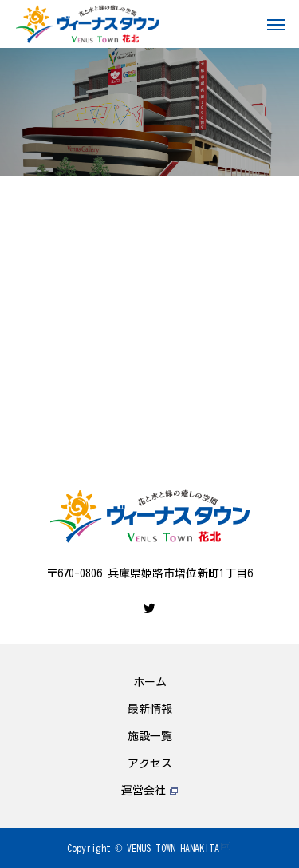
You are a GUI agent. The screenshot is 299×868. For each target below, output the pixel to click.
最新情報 (150, 709)
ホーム (150, 682)
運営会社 (149, 791)
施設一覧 (150, 736)
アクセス (150, 763)
